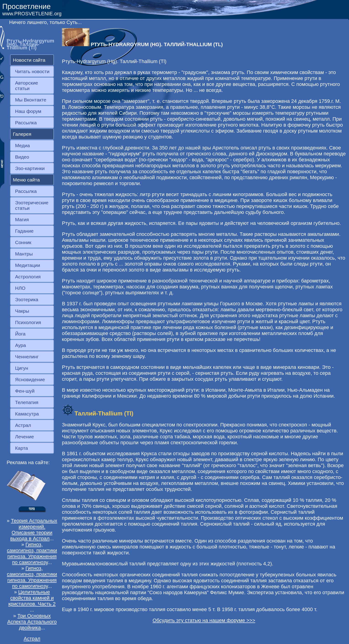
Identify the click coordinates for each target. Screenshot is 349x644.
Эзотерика (27, 299)
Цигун (22, 368)
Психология (28, 322)
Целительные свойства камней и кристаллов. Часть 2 (32, 598)
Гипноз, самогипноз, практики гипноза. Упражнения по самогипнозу (32, 553)
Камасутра (27, 414)
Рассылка (26, 123)
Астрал (23, 425)
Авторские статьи (27, 86)
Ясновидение (30, 379)
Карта (21, 448)
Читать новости (32, 71)
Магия (22, 220)
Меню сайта (26, 180)
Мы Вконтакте (31, 100)
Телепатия (27, 402)
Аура (20, 345)
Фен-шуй (25, 391)
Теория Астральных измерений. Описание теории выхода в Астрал (34, 530)
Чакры (22, 311)
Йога (20, 334)
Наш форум (28, 111)
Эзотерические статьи (32, 205)
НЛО (20, 288)
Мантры (24, 254)
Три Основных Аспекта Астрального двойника (32, 622)
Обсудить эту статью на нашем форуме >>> (204, 620)
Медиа (22, 145)
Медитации (28, 265)
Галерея (22, 134)
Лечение (24, 437)
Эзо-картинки (30, 168)
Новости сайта (29, 60)
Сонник (23, 242)
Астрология (28, 277)
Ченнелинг (27, 357)
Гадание (24, 231)
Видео (22, 157)
